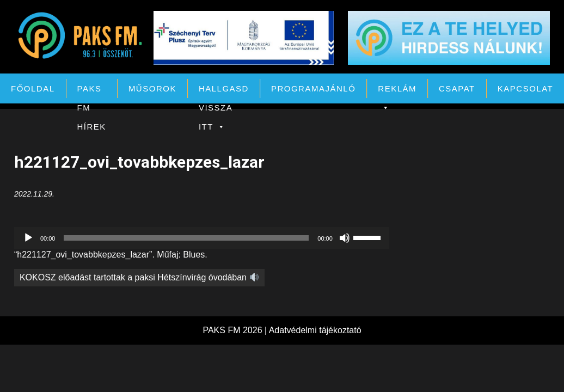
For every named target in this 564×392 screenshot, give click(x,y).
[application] (202, 238)
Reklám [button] (397, 91)
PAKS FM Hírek (92, 91)
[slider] (186, 238)
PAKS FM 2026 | (235, 330)
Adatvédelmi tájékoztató (315, 330)
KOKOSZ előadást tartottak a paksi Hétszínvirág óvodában (139, 277)
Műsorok (152, 88)
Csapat (457, 88)
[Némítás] (345, 238)
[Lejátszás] (28, 238)
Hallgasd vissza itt (224, 91)
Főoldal (33, 88)
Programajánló (313, 88)
